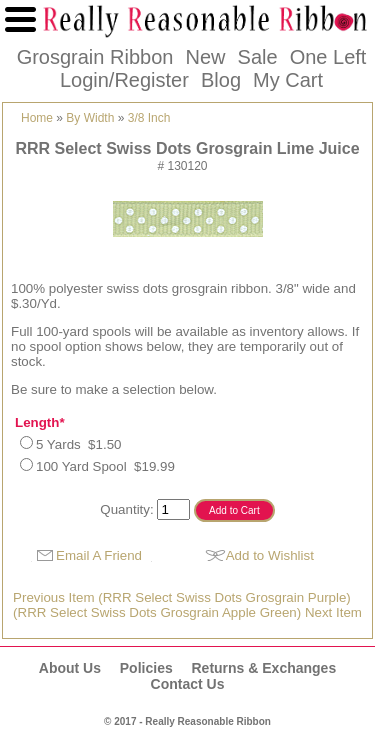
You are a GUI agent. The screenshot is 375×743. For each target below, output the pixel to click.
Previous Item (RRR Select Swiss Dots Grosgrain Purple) (182, 597)
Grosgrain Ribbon (95, 57)
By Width (90, 118)
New (205, 57)
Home (37, 118)
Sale (258, 57)
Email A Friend (99, 555)
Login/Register (124, 80)
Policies (146, 668)
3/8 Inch (149, 118)
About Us (70, 668)
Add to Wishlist (270, 555)
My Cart (288, 80)
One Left (328, 57)
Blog (221, 80)
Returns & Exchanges (263, 668)
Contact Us (188, 684)
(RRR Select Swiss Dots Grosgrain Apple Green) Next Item (187, 612)
